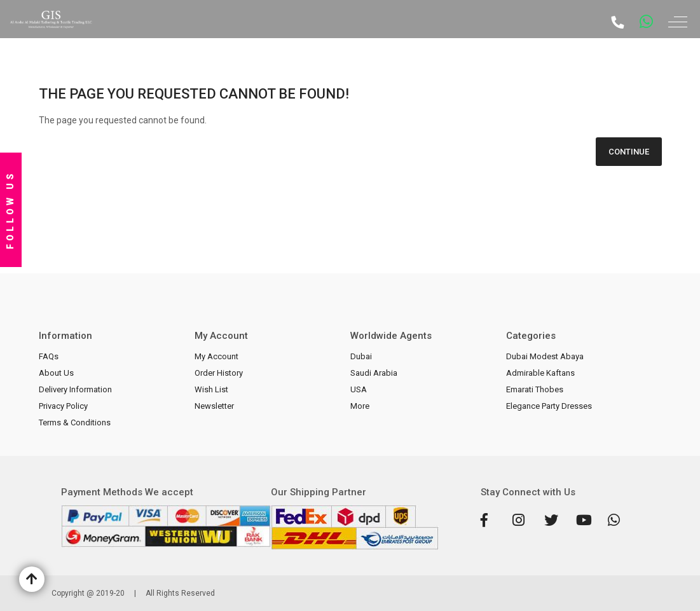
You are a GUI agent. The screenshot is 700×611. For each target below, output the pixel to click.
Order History (219, 373)
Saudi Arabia (374, 373)
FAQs (49, 356)
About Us (56, 373)
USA (359, 389)
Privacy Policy (63, 406)
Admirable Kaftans (540, 373)
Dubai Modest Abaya (545, 356)
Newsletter (214, 406)
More (360, 406)
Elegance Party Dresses (549, 406)
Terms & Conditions (75, 422)
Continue (629, 152)
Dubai (361, 356)
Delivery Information (75, 389)
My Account (216, 356)
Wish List (211, 389)
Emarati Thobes (535, 389)
